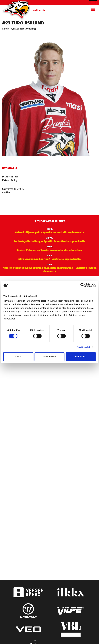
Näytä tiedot (83, 347)
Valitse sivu (40, 10)
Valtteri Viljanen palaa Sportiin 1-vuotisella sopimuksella (50, 232)
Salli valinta (49, 356)
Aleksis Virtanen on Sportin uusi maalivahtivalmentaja (49, 250)
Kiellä (18, 356)
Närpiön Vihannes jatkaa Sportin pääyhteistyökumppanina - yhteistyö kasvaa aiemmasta (50, 269)
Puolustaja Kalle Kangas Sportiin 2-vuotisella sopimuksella (50, 241)
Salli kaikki (81, 356)
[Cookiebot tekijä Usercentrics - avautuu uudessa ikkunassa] (82, 285)
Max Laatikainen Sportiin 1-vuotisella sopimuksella (49, 259)
